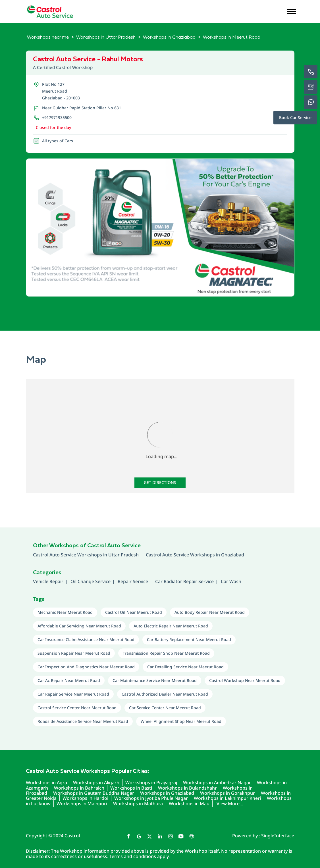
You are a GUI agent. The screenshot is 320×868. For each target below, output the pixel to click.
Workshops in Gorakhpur (227, 793)
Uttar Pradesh (124, 555)
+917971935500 (57, 117)
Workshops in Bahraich (79, 788)
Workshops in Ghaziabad (167, 793)
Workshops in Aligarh (96, 783)
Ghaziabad (233, 555)
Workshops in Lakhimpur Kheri (227, 798)
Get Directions (160, 482)
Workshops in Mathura (138, 804)
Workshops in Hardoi (85, 798)
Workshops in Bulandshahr (187, 788)
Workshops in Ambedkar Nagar (217, 783)
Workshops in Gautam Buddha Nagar (94, 793)
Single (278, 836)
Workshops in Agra (46, 783)
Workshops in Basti (131, 788)
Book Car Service (295, 117)
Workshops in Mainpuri (82, 804)
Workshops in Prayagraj (151, 783)
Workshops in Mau (189, 804)
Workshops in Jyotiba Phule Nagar (151, 798)
